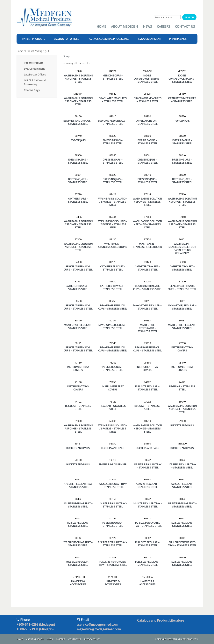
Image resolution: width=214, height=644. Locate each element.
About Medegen (125, 27)
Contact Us (185, 27)
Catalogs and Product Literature (161, 620)
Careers (164, 27)
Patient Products (34, 63)
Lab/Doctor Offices (35, 75)
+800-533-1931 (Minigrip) (35, 629)
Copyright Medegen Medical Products (176, 639)
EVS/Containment (34, 69)
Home (101, 27)
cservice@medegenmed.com (97, 624)
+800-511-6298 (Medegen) (36, 624)
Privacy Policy (92, 639)
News (147, 27)
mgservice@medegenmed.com (99, 629)
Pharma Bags (32, 90)
